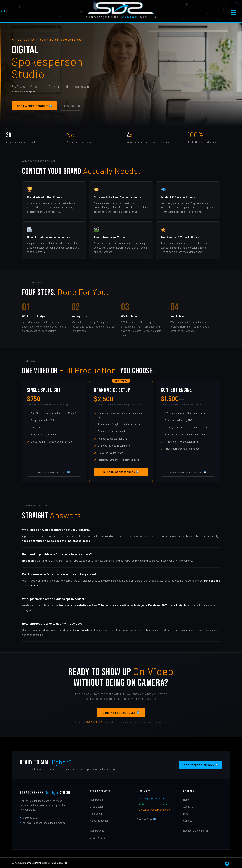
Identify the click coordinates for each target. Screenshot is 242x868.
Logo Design (97, 807)
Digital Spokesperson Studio (154, 810)
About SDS (189, 807)
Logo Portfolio (97, 838)
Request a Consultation (196, 831)
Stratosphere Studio (45, 793)
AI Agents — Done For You (153, 804)
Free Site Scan (146, 819)
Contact (188, 821)
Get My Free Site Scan (201, 765)
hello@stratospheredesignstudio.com (44, 823)
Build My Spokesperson (121, 472)
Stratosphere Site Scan (152, 799)
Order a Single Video (54, 472)
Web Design (96, 800)
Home (186, 800)
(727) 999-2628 (95, 722)
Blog (186, 814)
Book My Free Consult (121, 713)
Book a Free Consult (34, 106)
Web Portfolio (97, 831)
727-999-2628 (26, 11)
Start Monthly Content (188, 472)
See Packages (70, 106)
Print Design (97, 814)
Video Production (99, 821)
